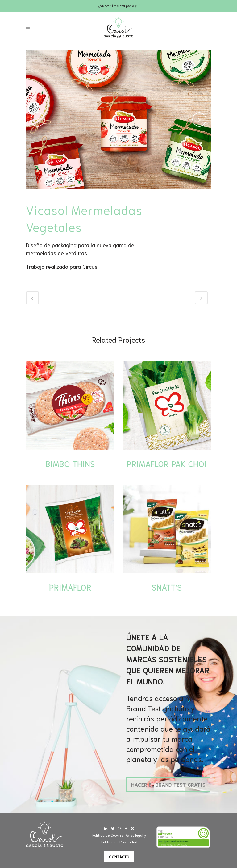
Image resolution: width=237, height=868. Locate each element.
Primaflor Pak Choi (167, 463)
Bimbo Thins (70, 463)
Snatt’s (167, 587)
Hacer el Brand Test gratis (168, 784)
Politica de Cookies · (109, 835)
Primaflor (70, 587)
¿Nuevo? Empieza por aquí (119, 5)
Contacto (119, 856)
